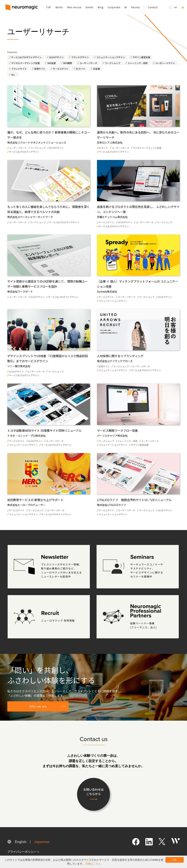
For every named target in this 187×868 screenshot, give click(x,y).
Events (89, 7)
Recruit (136, 7)
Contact (153, 7)
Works (59, 7)
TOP (49, 7)
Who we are (74, 7)
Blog (101, 7)
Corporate (114, 7)
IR (126, 7)
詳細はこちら (93, 864)
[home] (22, 7)
